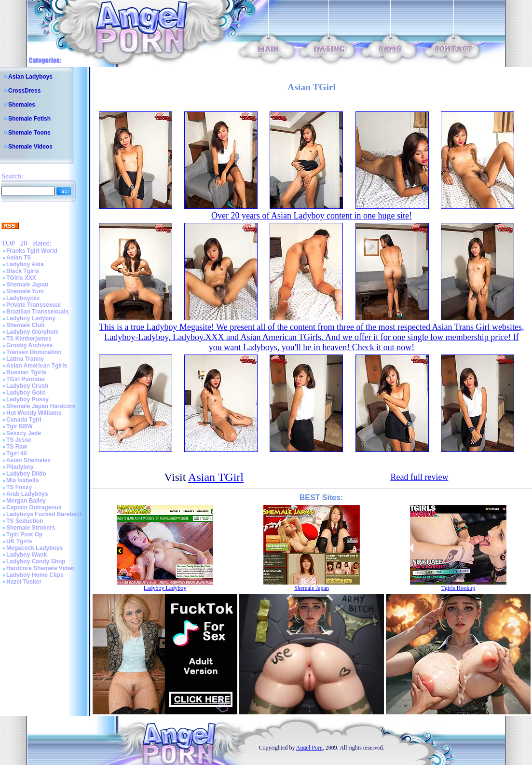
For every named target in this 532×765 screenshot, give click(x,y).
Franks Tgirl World (32, 251)
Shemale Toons (29, 133)
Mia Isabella (22, 480)
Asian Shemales (28, 460)
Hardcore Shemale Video (40, 568)
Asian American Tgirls (37, 366)
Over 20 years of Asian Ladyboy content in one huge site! (312, 216)
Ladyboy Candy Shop (36, 561)
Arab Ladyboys (27, 494)
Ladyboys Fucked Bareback (45, 514)
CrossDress (24, 91)
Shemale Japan (27, 285)
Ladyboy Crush (27, 386)
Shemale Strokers (31, 528)
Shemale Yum (25, 291)
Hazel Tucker (24, 582)
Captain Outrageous (34, 507)
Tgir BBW (20, 426)
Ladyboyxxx (23, 298)
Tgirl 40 (17, 453)
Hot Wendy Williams (34, 413)
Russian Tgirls (26, 372)
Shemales (22, 105)
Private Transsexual (34, 305)
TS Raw (17, 447)
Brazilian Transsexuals (37, 312)
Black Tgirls (23, 271)
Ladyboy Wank (27, 555)
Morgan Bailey (26, 501)
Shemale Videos (30, 147)
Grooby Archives (29, 345)
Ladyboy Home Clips (35, 575)
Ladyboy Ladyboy (31, 318)
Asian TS (19, 258)
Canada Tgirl (24, 420)
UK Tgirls (19, 541)
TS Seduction (25, 521)
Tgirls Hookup (458, 588)
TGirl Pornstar (26, 379)
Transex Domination (34, 352)
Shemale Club (25, 325)
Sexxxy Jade (24, 433)
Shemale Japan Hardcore (41, 406)
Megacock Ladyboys (34, 548)
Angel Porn (309, 748)
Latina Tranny (25, 359)
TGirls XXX (21, 278)
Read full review (419, 477)
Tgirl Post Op (24, 534)
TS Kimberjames (29, 339)
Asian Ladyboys (30, 77)
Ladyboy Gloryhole (33, 332)
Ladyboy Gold (26, 393)
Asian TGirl (216, 477)
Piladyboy (20, 467)
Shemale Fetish (29, 119)
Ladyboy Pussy (27, 399)
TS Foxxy (19, 487)
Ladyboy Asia (25, 264)
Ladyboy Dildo (26, 474)
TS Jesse (19, 440)
